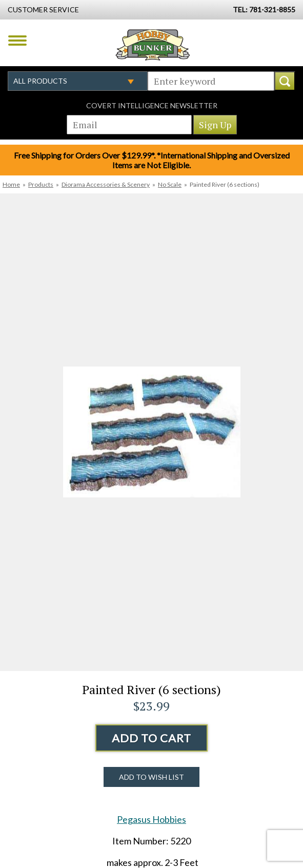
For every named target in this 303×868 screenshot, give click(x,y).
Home (11, 184)
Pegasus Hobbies (151, 819)
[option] (151, 432)
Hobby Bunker (153, 45)
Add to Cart (151, 738)
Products (41, 184)
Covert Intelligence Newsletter (152, 105)
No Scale (170, 184)
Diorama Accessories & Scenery (106, 184)
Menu (17, 41)
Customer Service (43, 9)
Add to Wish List (151, 777)
